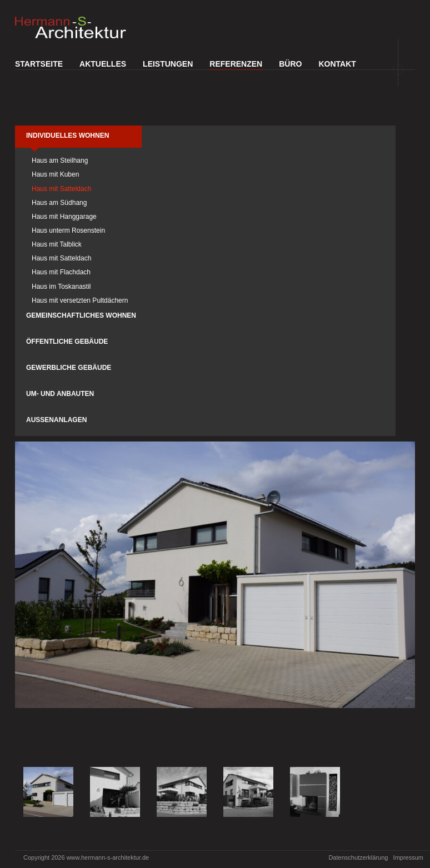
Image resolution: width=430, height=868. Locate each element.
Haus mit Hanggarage (64, 217)
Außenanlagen (56, 420)
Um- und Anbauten (60, 394)
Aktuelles (103, 64)
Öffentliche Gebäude (67, 342)
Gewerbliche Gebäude (69, 368)
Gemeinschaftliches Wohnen (81, 315)
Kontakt (337, 64)
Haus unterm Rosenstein (68, 230)
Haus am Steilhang (60, 160)
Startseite (39, 64)
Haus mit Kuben (55, 174)
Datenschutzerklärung (358, 857)
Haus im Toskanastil (61, 287)
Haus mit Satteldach (61, 189)
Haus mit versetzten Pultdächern (80, 300)
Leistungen (168, 64)
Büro (290, 64)
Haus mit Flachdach (61, 272)
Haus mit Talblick (57, 244)
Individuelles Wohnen (67, 136)
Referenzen (236, 64)
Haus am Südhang (59, 203)
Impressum (408, 857)
